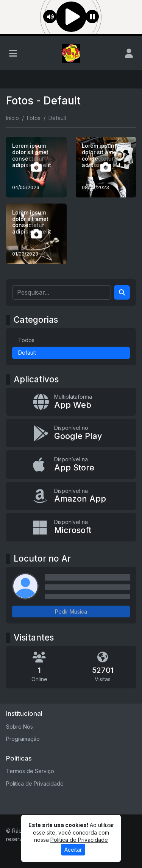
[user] (129, 53)
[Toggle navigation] (13, 53)
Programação (23, 739)
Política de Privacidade (35, 784)
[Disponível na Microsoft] (71, 527)
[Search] (122, 292)
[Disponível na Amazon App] (71, 496)
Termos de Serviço (30, 771)
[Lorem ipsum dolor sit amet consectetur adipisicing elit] (36, 167)
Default (27, 353)
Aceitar (73, 850)
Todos (26, 340)
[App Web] (71, 402)
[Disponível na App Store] (71, 465)
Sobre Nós (20, 727)
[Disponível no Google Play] (71, 433)
